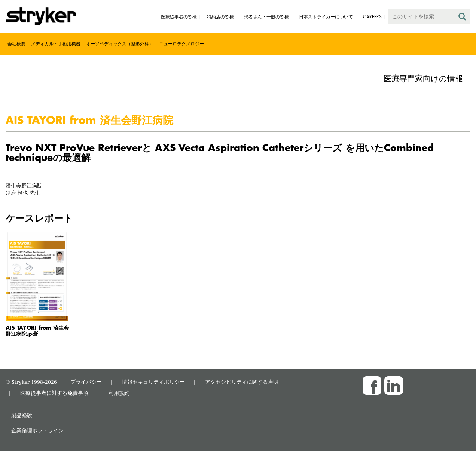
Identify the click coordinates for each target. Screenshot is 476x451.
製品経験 (22, 415)
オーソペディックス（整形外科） (120, 44)
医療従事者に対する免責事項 (54, 393)
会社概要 (16, 44)
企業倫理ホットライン (37, 430)
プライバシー (86, 382)
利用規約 (119, 393)
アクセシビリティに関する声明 (242, 382)
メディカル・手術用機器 (56, 44)
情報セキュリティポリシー (153, 382)
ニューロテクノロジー (181, 44)
